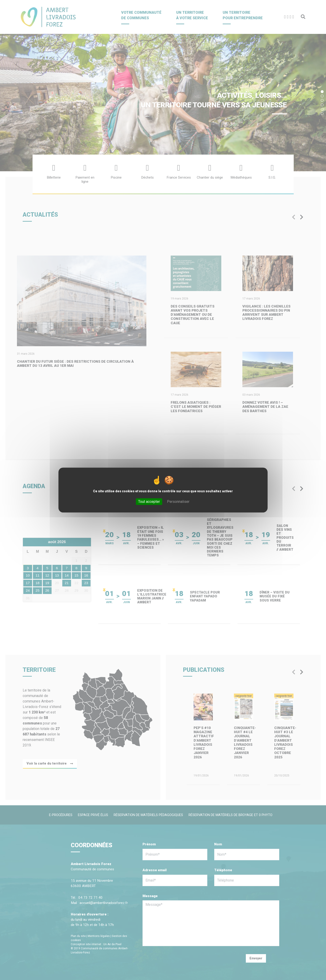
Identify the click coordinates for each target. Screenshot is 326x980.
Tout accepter (149, 502)
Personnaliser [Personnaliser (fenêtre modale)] (178, 502)
